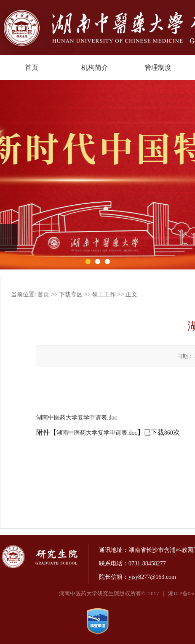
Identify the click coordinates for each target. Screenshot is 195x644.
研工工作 (104, 294)
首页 (32, 67)
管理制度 (158, 67)
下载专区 (71, 294)
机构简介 (95, 67)
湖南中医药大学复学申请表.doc (77, 418)
